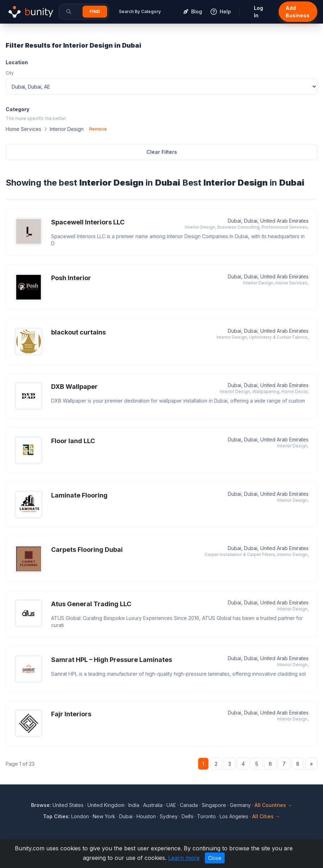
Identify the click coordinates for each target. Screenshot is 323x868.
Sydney (169, 816)
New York (104, 816)
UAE (171, 805)
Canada (189, 805)
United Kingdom (106, 805)
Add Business (298, 12)
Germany (240, 805)
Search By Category (140, 11)
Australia (153, 805)
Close (215, 858)
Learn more (184, 858)
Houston (146, 816)
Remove (98, 129)
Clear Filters (162, 152)
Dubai (126, 816)
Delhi (187, 816)
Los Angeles (234, 816)
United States (68, 805)
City (10, 73)
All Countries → (273, 805)
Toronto (206, 816)
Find (95, 11)
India (134, 805)
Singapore (214, 805)
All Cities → (266, 816)
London (80, 816)
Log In (258, 12)
